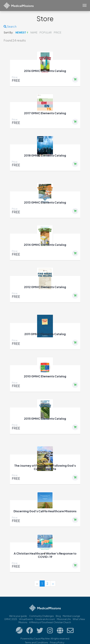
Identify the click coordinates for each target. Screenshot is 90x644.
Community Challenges (42, 616)
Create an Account (45, 619)
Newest (21, 32)
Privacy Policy (57, 642)
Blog (58, 616)
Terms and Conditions (36, 642)
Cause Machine (42, 638)
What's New (79, 619)
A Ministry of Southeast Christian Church (50, 622)
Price (57, 32)
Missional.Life (64, 619)
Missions (23, 622)
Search (10, 26)
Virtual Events (26, 619)
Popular (46, 32)
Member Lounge (71, 616)
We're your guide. (18, 616)
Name (34, 32)
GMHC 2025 (11, 619)
